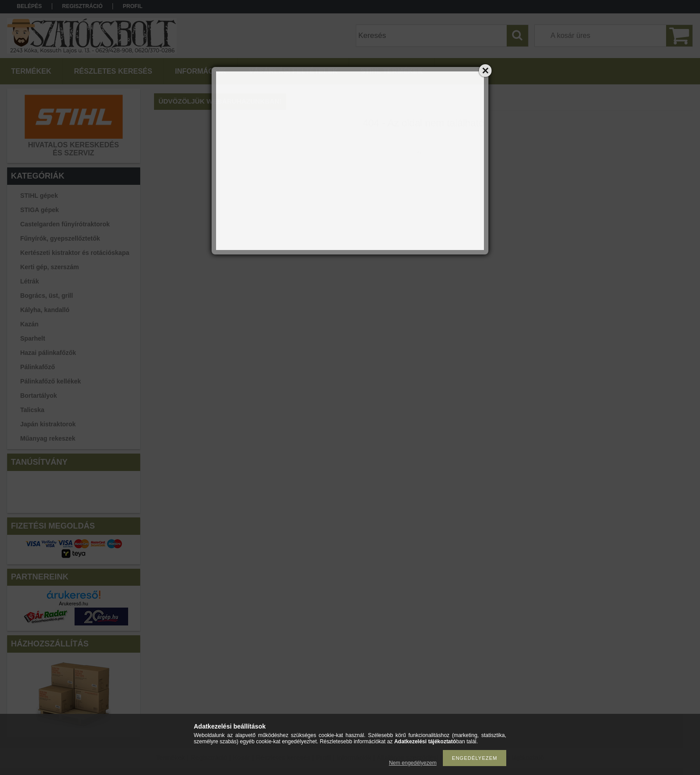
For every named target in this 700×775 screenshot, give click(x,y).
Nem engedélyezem (413, 763)
